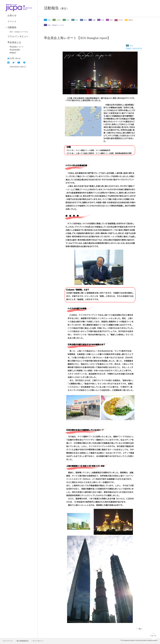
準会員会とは (14, 42)
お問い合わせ (15, 58)
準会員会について (16, 47)
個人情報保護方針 (23, 641)
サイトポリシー (38, 641)
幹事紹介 (13, 53)
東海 (85, 20)
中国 (102, 20)
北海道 (58, 20)
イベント (12, 21)
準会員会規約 (15, 50)
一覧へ (140, 629)
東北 (68, 20)
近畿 (94, 20)
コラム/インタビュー (18, 36)
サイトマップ (8, 641)
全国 (49, 20)
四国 (111, 20)
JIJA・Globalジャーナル (19, 32)
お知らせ (12, 15)
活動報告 (12, 27)
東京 (77, 20)
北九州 (120, 20)
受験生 (131, 20)
